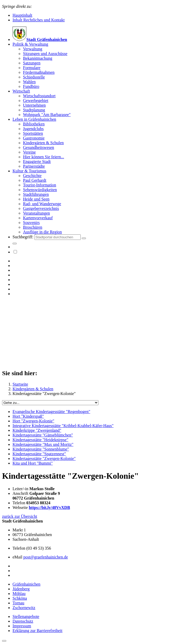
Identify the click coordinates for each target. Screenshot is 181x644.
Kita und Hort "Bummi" (33, 463)
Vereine (29, 152)
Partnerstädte (34, 166)
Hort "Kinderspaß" (28, 416)
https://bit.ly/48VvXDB (49, 508)
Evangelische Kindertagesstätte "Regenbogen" (51, 412)
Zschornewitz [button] (24, 608)
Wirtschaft (21, 91)
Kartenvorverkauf (38, 218)
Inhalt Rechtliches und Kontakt (39, 20)
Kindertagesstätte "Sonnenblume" (41, 449)
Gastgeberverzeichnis (41, 208)
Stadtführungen (36, 194)
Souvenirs (31, 223)
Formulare (32, 68)
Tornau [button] (18, 603)
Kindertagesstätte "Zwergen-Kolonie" (44, 458)
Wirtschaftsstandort (39, 96)
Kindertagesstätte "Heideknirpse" (40, 440)
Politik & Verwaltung (30, 44)
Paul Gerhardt (35, 180)
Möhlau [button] (19, 594)
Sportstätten (33, 133)
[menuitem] (96, 65)
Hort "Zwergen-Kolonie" (33, 421)
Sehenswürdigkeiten (40, 190)
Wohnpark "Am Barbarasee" (47, 115)
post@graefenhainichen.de (46, 557)
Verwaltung (33, 49)
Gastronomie (34, 138)
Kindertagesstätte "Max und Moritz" (43, 444)
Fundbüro (31, 86)
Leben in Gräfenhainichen (34, 119)
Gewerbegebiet (36, 101)
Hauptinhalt (22, 15)
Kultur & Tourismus (29, 171)
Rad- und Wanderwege (42, 204)
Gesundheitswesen (39, 147)
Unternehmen (34, 105)
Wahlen (29, 82)
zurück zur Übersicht (20, 516)
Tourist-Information (40, 185)
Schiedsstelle (34, 77)
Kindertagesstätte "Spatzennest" (39, 454)
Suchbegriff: (24, 237)
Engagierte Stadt (37, 162)
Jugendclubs (33, 129)
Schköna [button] (20, 598)
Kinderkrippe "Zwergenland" (37, 430)
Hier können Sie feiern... (43, 157)
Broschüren (33, 227)
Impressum (22, 626)
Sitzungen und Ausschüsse (45, 54)
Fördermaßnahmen (39, 72)
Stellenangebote (26, 616)
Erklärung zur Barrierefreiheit (37, 631)
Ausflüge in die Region (42, 232)
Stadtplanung (34, 110)
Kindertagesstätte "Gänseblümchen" (43, 435)
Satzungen (32, 63)
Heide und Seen (36, 199)
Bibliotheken (34, 124)
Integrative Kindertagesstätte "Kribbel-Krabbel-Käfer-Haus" (63, 426)
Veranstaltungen (36, 213)
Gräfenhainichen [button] (27, 584)
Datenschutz (23, 621)
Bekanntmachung (38, 58)
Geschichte (32, 176)
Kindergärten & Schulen (43, 143)
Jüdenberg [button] (21, 589)
